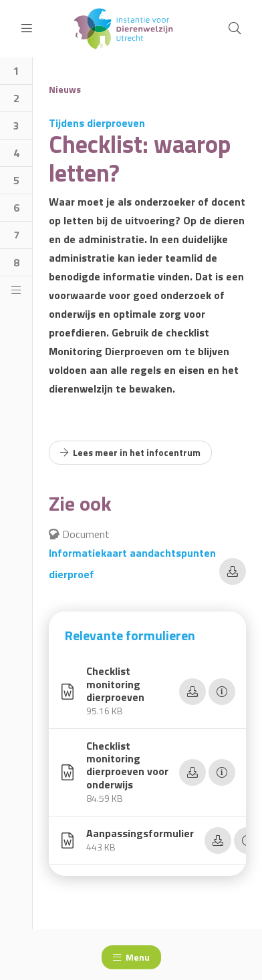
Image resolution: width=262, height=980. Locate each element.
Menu (131, 957)
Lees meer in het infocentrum (130, 452)
